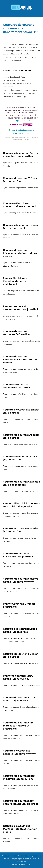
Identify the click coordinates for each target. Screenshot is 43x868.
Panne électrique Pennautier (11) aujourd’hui (21, 530)
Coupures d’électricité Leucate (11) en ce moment (20, 752)
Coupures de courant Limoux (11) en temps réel (21, 227)
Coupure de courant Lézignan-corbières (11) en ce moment (21, 253)
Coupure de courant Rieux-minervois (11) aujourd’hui (19, 777)
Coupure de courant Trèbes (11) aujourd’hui (20, 180)
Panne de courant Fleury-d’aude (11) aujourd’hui (19, 677)
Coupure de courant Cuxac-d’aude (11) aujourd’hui (20, 699)
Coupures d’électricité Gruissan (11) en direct (17, 386)
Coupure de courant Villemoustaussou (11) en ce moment (20, 359)
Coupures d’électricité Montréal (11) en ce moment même (20, 829)
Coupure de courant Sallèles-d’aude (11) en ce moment (21, 580)
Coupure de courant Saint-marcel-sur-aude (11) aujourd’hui (19, 726)
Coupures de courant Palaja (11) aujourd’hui (20, 458)
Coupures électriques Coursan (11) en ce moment (20, 205)
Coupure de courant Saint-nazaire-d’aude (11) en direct (20, 802)
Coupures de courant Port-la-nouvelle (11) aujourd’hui (21, 155)
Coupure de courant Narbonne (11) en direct (17, 333)
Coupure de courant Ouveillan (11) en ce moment (21, 483)
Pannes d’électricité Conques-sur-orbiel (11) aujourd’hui (21, 505)
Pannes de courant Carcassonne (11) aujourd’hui (20, 308)
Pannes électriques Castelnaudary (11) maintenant (15, 281)
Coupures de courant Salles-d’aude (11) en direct (20, 630)
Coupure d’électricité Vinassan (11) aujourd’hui (18, 555)
